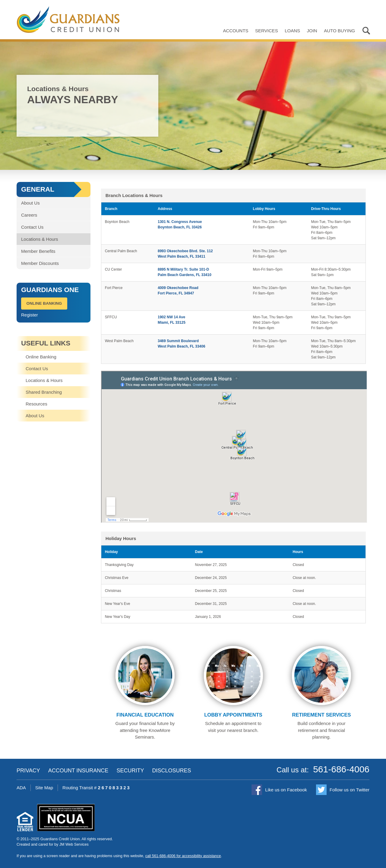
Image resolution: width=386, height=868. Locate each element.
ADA (21, 788)
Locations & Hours (40, 239)
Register (30, 315)
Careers (29, 215)
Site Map (44, 788)
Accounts (236, 31)
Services (267, 31)
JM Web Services (74, 844)
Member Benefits (38, 251)
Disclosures (171, 771)
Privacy (28, 771)
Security (130, 771)
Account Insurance (78, 771)
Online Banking (44, 303)
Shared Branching (44, 392)
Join (312, 31)
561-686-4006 (341, 769)
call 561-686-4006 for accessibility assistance (183, 856)
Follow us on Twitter (350, 790)
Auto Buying (339, 31)
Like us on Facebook (286, 790)
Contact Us (32, 227)
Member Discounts (40, 263)
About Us (30, 203)
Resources (36, 404)
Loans (292, 31)
